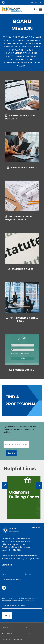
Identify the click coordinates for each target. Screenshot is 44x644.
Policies (25, 627)
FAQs (4, 574)
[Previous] (5, 485)
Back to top (37, 527)
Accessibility (7, 633)
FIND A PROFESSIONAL (21, 400)
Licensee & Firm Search (11, 579)
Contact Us (7, 565)
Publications (27, 574)
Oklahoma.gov (8, 627)
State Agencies (36, 2)
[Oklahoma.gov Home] (3, 2)
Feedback (26, 633)
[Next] (39, 485)
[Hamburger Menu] (40, 9)
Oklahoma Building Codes (24, 495)
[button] (22, 117)
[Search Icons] (35, 9)
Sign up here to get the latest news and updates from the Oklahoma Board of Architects (20, 429)
